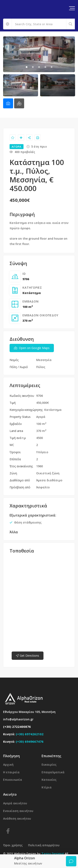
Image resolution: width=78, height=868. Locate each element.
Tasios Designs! (53, 854)
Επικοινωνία (13, 780)
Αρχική (8, 765)
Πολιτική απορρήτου (44, 845)
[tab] (8, 103)
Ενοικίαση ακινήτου (18, 811)
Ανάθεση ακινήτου (17, 818)
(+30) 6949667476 (30, 741)
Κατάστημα (32, 293)
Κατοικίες (49, 780)
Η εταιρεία (11, 772)
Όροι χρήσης (13, 845)
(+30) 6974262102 (30, 734)
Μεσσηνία (44, 360)
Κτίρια (47, 787)
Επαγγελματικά (53, 772)
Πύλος (41, 367)
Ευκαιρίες (49, 765)
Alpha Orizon (25, 858)
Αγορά (41, 417)
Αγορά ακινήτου (15, 803)
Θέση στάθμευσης (28, 522)
